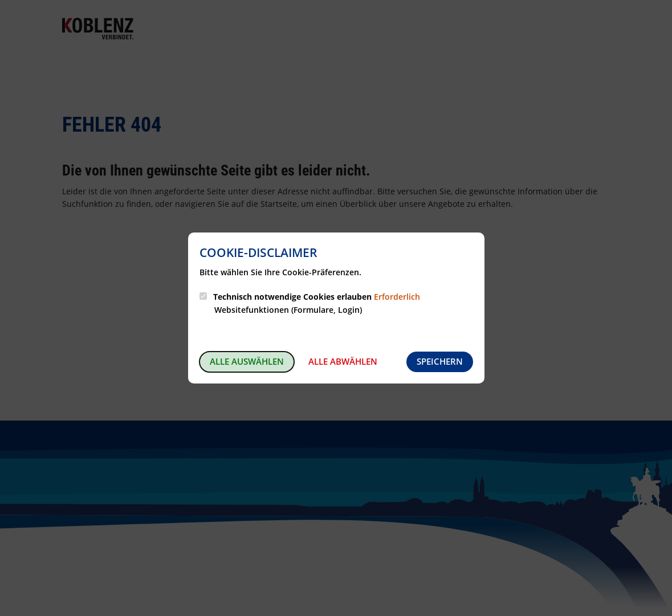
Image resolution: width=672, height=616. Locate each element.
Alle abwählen (343, 361)
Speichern (440, 361)
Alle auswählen (247, 361)
